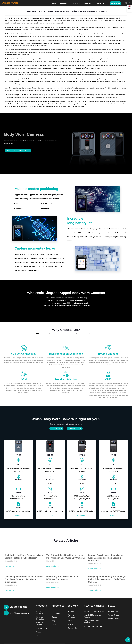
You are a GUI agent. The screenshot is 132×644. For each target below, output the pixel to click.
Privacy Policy (114, 611)
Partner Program (71, 616)
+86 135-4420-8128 (19, 607)
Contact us (115, 3)
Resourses (88, 3)
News (70, 621)
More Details (11, 567)
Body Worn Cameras (40, 624)
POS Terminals (41, 628)
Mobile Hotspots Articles (94, 611)
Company (101, 3)
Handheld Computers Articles (92, 616)
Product (64, 3)
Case (54, 624)
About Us (72, 611)
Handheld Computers (40, 618)
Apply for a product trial (18, 151)
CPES (38, 636)
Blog (53, 621)
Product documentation (58, 612)
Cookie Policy (114, 619)
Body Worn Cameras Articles (92, 622)
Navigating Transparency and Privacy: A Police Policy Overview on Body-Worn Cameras (107, 580)
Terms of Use (114, 615)
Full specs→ (19, 516)
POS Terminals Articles (93, 626)
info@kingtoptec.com (19, 613)
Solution (76, 3)
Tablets (39, 632)
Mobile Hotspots (39, 612)
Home (54, 3)
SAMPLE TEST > (75, 429)
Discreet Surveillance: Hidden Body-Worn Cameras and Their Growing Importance (106, 559)
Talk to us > (57, 429)
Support (55, 617)
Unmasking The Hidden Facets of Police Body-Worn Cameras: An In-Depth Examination (24, 580)
